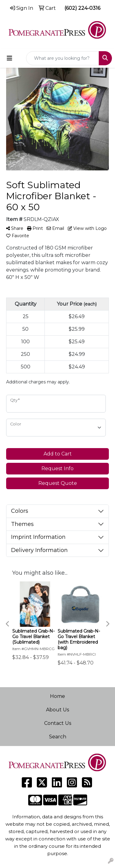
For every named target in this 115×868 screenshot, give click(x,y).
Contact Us (58, 723)
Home (57, 696)
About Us (57, 710)
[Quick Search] (63, 58)
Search (58, 737)
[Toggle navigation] (10, 58)
